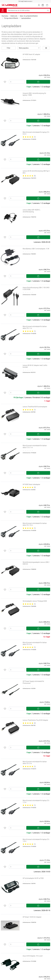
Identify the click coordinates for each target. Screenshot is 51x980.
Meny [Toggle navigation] (3, 11)
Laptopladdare (26, 18)
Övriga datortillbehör (11, 18)
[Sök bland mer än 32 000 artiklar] (26, 10)
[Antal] (17, 82)
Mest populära (24, 48)
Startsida (5, 16)
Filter (9, 48)
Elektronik (14, 16)
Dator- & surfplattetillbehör (29, 16)
